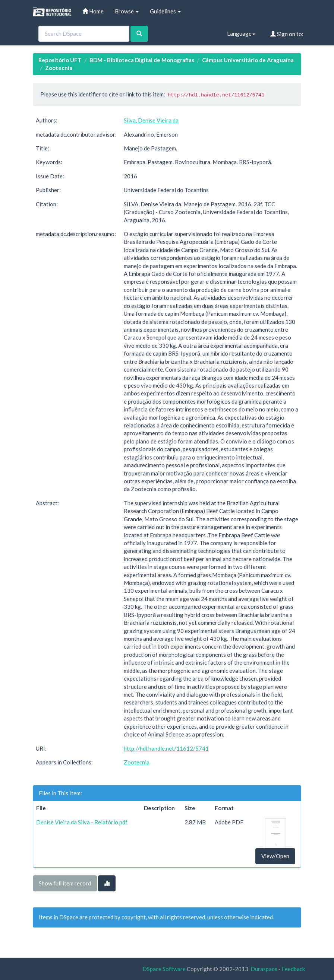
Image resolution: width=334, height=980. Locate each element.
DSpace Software (164, 969)
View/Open (275, 856)
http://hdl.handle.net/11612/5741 (166, 748)
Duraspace (264, 969)
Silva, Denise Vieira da (151, 120)
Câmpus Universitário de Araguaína (248, 60)
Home (93, 11)
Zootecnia (59, 68)
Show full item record (65, 883)
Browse (127, 11)
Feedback (293, 969)
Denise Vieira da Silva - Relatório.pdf (82, 822)
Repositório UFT (60, 60)
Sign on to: (287, 34)
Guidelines (165, 11)
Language (241, 34)
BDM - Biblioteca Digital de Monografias (142, 60)
